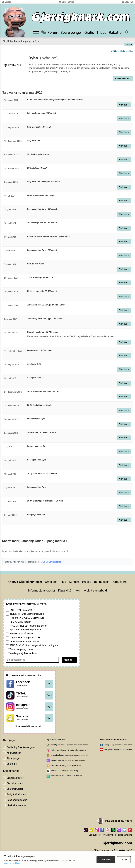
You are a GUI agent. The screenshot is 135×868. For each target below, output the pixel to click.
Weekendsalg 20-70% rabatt (40, 350)
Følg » (49, 684)
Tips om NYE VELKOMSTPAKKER (27, 618)
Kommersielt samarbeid (91, 590)
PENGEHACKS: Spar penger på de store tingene (34, 645)
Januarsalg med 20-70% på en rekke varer (46, 305)
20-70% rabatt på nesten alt (39, 405)
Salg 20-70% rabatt (36, 264)
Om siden (51, 582)
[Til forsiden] (81, 18)
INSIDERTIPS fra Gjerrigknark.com (27, 614)
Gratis (89, 32)
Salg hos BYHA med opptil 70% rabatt (44, 182)
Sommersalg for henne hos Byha (42, 432)
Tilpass (124, 860)
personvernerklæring (13, 863)
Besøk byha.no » (123, 79)
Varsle (6, 2)
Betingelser (102, 582)
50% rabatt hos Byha (36, 419)
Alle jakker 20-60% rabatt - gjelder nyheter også (48, 236)
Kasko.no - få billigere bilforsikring (64, 771)
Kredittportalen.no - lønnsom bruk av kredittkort (70, 745)
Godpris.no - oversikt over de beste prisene (68, 760)
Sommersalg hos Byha (37, 446)
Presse (87, 582)
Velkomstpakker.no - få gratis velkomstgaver (69, 750)
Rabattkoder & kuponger (20, 41)
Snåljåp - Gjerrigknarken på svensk (118, 745)
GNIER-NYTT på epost (21, 610)
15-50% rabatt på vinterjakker (40, 277)
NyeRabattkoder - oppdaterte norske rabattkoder (70, 755)
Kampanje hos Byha (36, 515)
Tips (63, 582)
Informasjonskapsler (42, 590)
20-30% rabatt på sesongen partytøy (43, 391)
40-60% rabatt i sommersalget (41, 195)
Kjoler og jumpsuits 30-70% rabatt (42, 291)
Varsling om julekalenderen (23, 653)
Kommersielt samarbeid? (30, 726)
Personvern (119, 582)
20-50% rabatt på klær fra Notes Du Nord (45, 501)
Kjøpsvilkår (65, 590)
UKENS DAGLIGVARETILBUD (24, 642)
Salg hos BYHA (34, 141)
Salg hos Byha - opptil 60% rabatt (42, 113)
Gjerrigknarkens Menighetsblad (26, 630)
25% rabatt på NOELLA (37, 168)
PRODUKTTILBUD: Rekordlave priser (28, 626)
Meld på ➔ (69, 660)
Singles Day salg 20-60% (38, 154)
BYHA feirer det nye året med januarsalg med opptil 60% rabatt (55, 100)
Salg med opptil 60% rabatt (39, 127)
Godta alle (106, 860)
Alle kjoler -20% (34, 364)
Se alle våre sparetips (52, 562)
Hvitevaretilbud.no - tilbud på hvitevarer (66, 776)
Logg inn (127, 2)
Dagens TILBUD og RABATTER (25, 638)
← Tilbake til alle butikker (122, 51)
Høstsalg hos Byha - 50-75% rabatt (43, 332)
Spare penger (71, 32)
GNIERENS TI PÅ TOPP (21, 634)
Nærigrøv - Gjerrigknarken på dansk (118, 749)
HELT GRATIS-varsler (20, 622)
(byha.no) (49, 58)
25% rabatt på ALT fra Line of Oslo (42, 223)
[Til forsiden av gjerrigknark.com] (15, 22)
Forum (50, 32)
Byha (38, 41)
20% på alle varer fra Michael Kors (42, 474)
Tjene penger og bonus (21, 649)
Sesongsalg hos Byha (37, 460)
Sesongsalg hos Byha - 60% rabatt (42, 209)
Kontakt (74, 582)
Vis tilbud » (124, 105)
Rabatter (116, 32)
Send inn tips (66, 2)
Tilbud (101, 32)
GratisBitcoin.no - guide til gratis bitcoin (67, 765)
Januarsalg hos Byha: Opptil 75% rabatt (45, 319)
